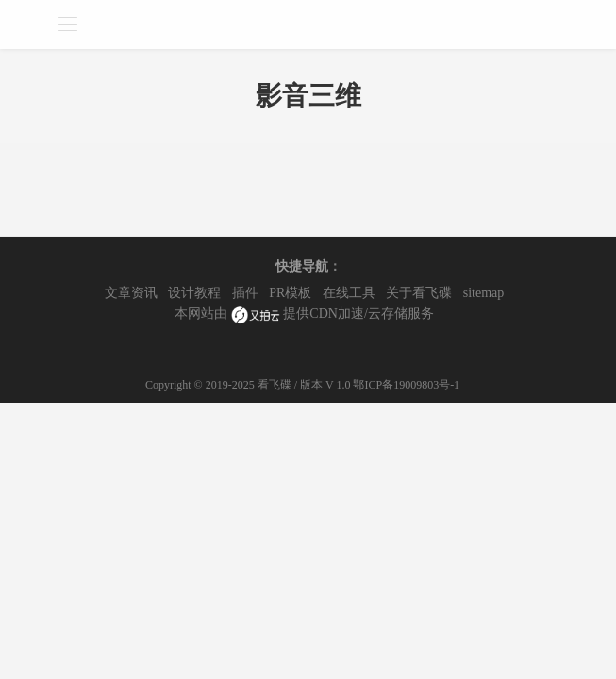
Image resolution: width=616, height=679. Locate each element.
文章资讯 (131, 293)
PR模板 (290, 293)
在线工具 (349, 293)
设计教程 (194, 293)
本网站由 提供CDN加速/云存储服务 (304, 315)
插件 (245, 293)
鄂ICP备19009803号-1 (406, 385)
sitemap (484, 293)
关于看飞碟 (419, 293)
